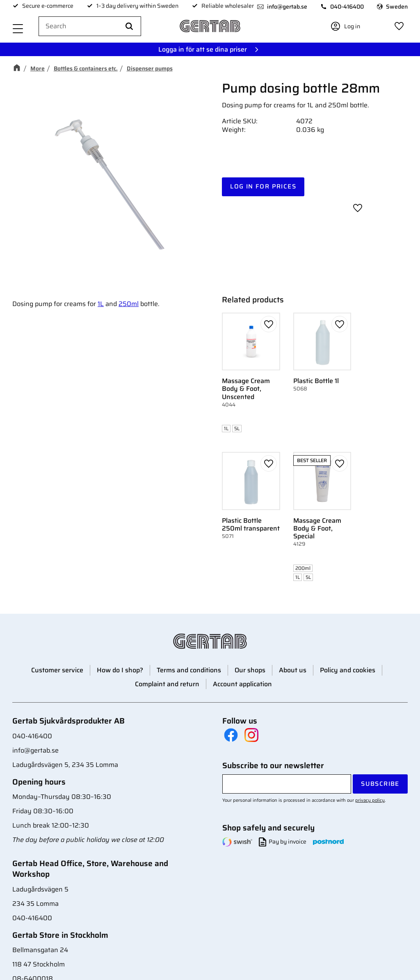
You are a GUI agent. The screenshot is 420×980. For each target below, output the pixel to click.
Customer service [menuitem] (57, 670)
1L (101, 304)
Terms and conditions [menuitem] (189, 670)
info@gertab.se (287, 7)
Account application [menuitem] (242, 684)
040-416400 (347, 7)
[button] (18, 30)
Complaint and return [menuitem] (167, 684)
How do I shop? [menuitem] (120, 670)
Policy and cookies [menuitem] (348, 670)
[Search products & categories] (90, 27)
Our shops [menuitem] (250, 670)
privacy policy (370, 800)
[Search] (129, 27)
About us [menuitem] (293, 670)
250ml (129, 304)
